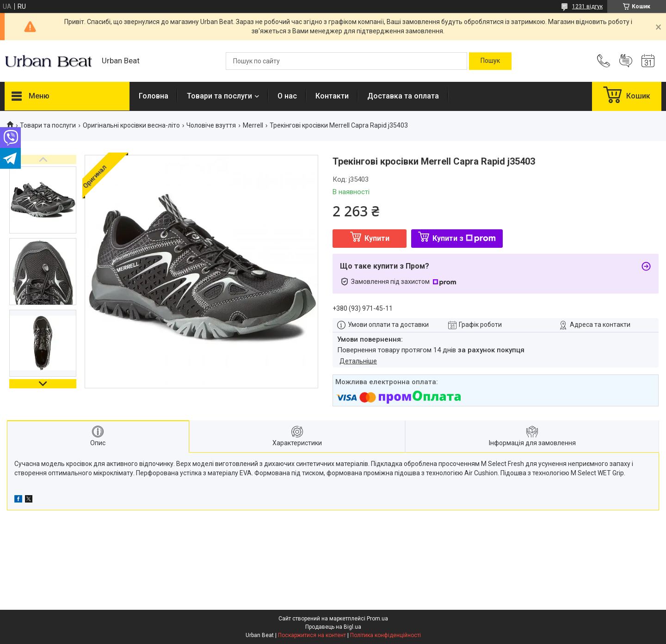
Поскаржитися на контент (312, 635)
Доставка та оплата (403, 96)
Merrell (253, 125)
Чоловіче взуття (211, 125)
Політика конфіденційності (385, 635)
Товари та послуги (219, 96)
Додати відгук (626, 61)
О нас (287, 96)
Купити (377, 238)
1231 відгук (587, 6)
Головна (154, 96)
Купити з (464, 238)
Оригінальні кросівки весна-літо (131, 125)
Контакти (332, 96)
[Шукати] (490, 61)
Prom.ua (377, 619)
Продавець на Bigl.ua (333, 627)
